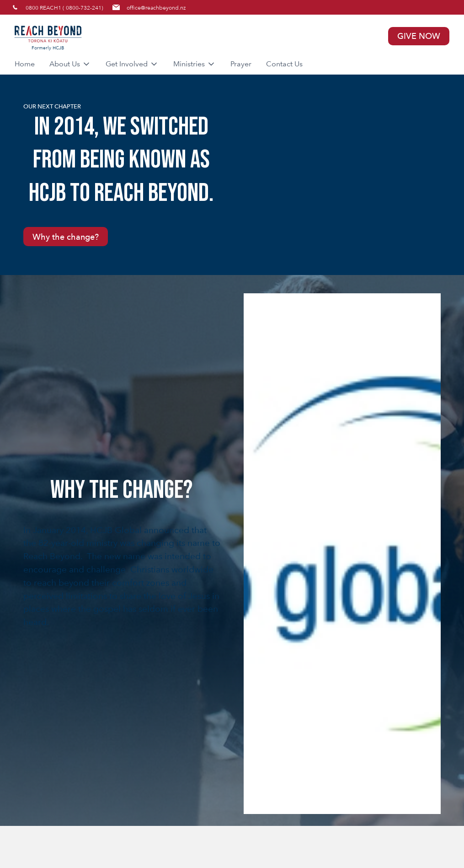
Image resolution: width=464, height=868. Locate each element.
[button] (70, 64)
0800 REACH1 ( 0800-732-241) (64, 7)
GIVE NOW (419, 36)
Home (25, 64)
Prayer (241, 64)
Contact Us (284, 64)
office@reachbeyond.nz (156, 7)
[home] (123, 36)
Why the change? (66, 237)
